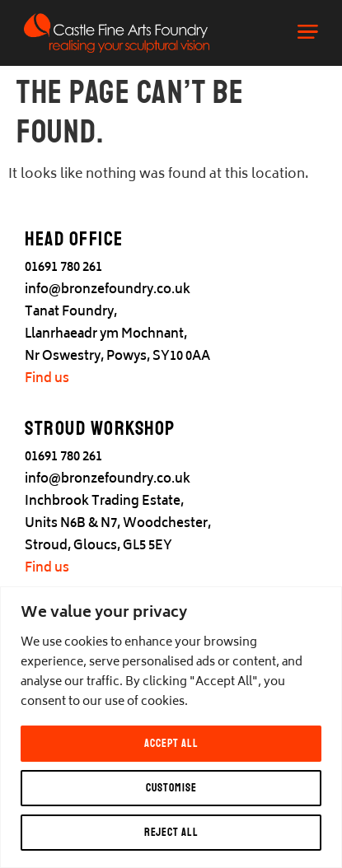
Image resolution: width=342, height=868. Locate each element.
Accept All (171, 743)
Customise (171, 788)
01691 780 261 (63, 268)
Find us (47, 379)
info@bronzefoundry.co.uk (108, 290)
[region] (171, 727)
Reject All (171, 832)
